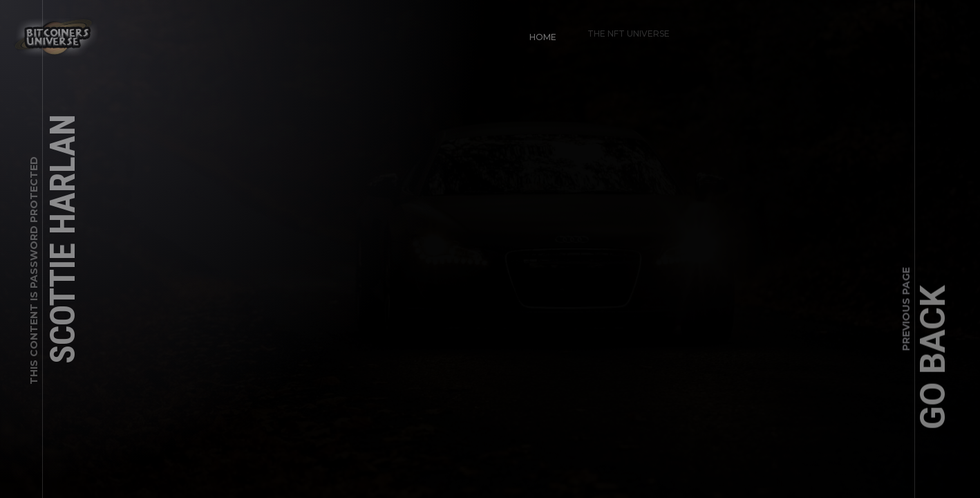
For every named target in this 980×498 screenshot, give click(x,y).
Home (537, 31)
